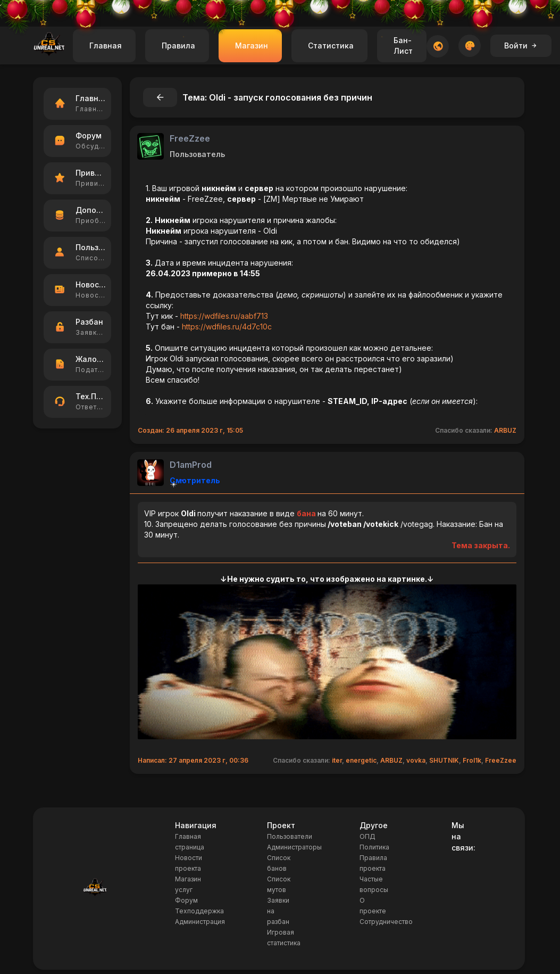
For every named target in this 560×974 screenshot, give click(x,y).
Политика (374, 847)
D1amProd (191, 465)
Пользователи (290, 836)
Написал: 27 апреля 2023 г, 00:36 (193, 760)
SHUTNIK (444, 760)
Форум (186, 900)
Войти (521, 46)
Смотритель (195, 480)
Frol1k (472, 760)
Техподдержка (199, 911)
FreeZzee (190, 138)
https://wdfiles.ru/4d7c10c (227, 327)
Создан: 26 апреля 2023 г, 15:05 (190, 430)
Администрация (200, 922)
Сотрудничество (386, 922)
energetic (361, 760)
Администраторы (294, 847)
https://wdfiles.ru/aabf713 (224, 316)
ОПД (367, 836)
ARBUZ (505, 430)
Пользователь (197, 154)
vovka (416, 760)
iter (337, 760)
